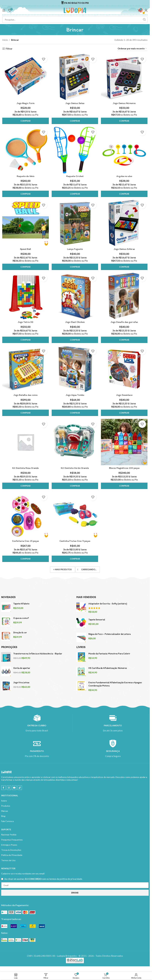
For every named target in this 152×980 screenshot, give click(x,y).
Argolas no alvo (124, 176)
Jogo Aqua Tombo (75, 395)
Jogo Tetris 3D (26, 322)
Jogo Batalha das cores (25, 395)
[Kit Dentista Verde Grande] (75, 442)
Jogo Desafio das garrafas (124, 322)
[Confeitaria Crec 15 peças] (25, 515)
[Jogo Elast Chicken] (75, 296)
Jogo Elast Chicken (75, 322)
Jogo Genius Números (124, 103)
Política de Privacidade (12, 855)
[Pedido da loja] (132, 49)
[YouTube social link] (14, 788)
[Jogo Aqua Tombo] (75, 369)
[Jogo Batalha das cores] (25, 369)
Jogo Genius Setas (75, 103)
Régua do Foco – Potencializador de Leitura (110, 634)
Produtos (6, 806)
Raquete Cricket (75, 176)
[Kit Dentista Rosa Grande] (25, 442)
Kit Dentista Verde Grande (75, 468)
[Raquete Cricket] (75, 150)
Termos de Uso (8, 860)
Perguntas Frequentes (12, 840)
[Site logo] (75, 10)
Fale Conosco (8, 821)
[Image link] (18, 912)
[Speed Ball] (25, 223)
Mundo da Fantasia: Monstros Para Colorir (109, 654)
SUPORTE (6, 830)
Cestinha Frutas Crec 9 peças (75, 541)
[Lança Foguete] (75, 223)
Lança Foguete (75, 249)
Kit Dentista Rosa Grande (25, 468)
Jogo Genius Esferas (124, 249)
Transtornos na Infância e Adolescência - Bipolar (38, 654)
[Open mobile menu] (4, 10)
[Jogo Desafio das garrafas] (124, 296)
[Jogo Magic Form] (25, 77)
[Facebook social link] (3, 788)
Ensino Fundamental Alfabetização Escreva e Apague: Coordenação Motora (115, 684)
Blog (3, 816)
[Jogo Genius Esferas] (124, 223)
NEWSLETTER (8, 869)
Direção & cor (20, 633)
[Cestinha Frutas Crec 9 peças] (75, 515)
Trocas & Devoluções (11, 850)
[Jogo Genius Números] (124, 77)
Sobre (4, 801)
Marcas (5, 811)
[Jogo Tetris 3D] (25, 296)
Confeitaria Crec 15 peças (25, 541)
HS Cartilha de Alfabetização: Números (108, 668)
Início (5, 40)
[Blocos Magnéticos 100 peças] (124, 442)
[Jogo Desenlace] (124, 369)
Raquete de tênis (26, 176)
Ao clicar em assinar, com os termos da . (43, 879)
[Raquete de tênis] (25, 150)
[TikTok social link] (20, 788)
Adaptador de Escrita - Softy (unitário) (108, 604)
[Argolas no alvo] (124, 150)
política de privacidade (71, 879)
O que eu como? (21, 618)
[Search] (75, 20)
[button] (25, 121)
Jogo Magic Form (26, 103)
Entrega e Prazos (9, 845)
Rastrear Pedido (9, 835)
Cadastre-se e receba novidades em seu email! (23, 874)
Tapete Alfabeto (21, 604)
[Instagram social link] (9, 788)
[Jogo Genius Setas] (75, 77)
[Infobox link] (75, 3)
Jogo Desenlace (124, 395)
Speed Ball (25, 249)
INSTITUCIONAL (10, 796)
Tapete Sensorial (97, 620)
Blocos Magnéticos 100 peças (124, 468)
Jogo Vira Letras (21, 683)
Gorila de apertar (22, 668)
